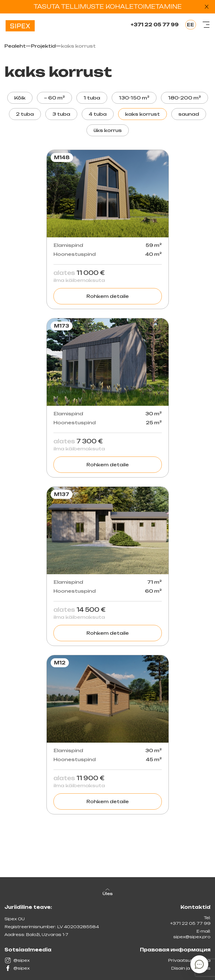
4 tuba (98, 114)
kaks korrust (142, 114)
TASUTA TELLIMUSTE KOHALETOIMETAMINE (108, 7)
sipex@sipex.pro (192, 937)
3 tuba (61, 114)
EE (190, 25)
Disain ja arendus (191, 968)
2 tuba (25, 114)
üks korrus (108, 130)
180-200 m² (184, 98)
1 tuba (92, 98)
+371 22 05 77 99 (155, 25)
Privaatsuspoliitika (189, 960)
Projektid (43, 46)
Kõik (20, 98)
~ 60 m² (54, 98)
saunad (189, 114)
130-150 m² (134, 98)
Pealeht (15, 46)
